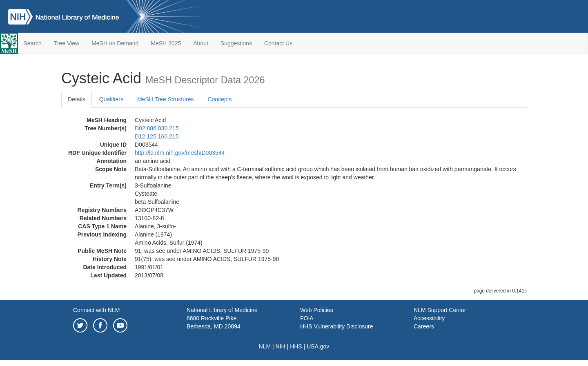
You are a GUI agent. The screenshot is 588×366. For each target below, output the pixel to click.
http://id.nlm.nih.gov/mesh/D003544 (180, 153)
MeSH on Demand (115, 43)
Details (77, 99)
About (201, 43)
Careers (424, 326)
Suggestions (236, 43)
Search (33, 43)
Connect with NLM (96, 310)
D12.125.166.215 (157, 136)
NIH (281, 346)
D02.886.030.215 (157, 128)
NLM (265, 346)
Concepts (219, 99)
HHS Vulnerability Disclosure (336, 326)
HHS (296, 346)
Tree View (67, 43)
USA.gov (318, 346)
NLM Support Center (440, 310)
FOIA (307, 318)
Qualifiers (111, 99)
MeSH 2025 (166, 43)
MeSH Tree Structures (166, 99)
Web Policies (317, 310)
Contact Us (278, 43)
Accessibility (429, 318)
